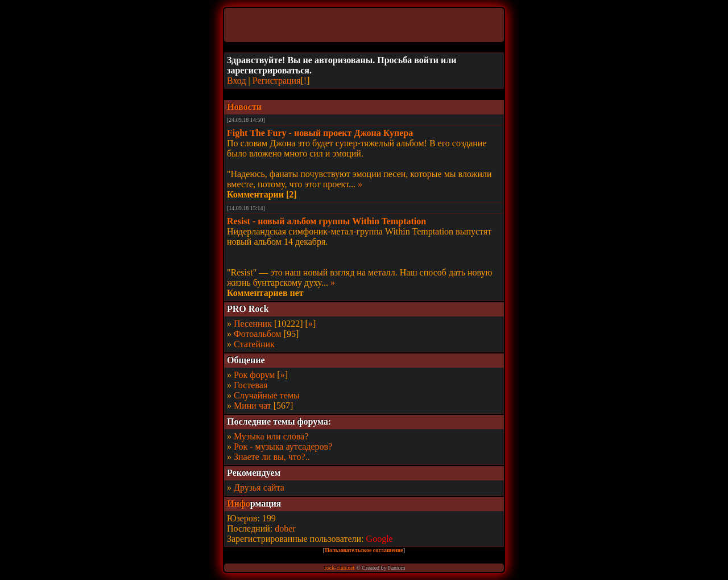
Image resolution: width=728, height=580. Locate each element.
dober (285, 528)
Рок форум (254, 375)
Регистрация (277, 81)
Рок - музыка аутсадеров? (283, 447)
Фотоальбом (258, 334)
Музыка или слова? (271, 436)
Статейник (254, 344)
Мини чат (253, 406)
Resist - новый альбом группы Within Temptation (326, 221)
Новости (244, 107)
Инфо (239, 503)
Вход (237, 81)
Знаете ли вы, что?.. (272, 457)
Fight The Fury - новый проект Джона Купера (320, 133)
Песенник (253, 324)
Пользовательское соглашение (364, 550)
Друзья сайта (259, 488)
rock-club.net (339, 568)
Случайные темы (267, 395)
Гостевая (251, 385)
